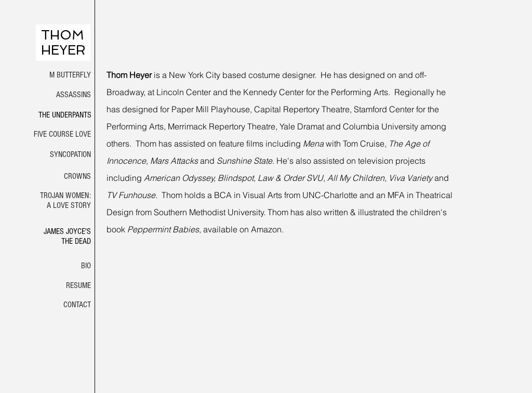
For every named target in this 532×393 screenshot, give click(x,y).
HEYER (63, 50)
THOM (63, 35)
